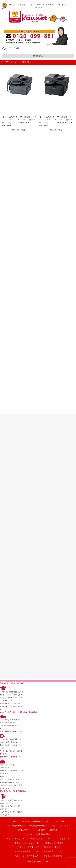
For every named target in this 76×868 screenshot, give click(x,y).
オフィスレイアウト (61, 826)
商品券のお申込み (52, 847)
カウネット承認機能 (53, 856)
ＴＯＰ (14, 822)
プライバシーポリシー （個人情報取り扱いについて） (30, 839)
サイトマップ (66, 839)
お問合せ (54, 830)
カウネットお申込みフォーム (35, 822)
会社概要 (41, 830)
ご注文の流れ (59, 822)
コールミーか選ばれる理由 (38, 834)
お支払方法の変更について (27, 852)
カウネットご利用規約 (54, 843)
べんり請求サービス (38, 826)
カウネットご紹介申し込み (28, 847)
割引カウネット (25, 830)
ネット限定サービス (15, 826)
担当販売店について (53, 852)
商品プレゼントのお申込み (27, 856)
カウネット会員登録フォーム (26, 843)
